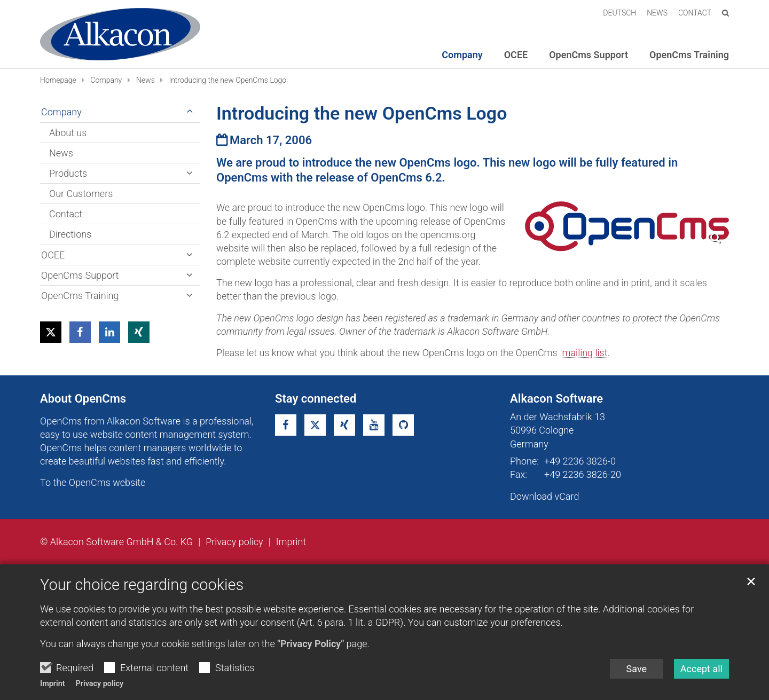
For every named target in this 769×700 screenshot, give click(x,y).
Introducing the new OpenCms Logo (227, 80)
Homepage (58, 80)
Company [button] (462, 55)
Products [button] (68, 173)
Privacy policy (100, 684)
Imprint (53, 684)
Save (637, 669)
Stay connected (316, 399)
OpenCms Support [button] (588, 55)
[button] (51, 332)
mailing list (584, 353)
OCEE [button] (516, 55)
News (146, 80)
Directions (70, 234)
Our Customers (81, 194)
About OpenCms (83, 399)
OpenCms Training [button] (689, 55)
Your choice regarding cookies (142, 585)
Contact (66, 214)
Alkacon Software (556, 399)
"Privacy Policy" (311, 644)
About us (68, 133)
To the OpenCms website (93, 482)
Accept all (701, 669)
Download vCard (544, 496)
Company (106, 80)
